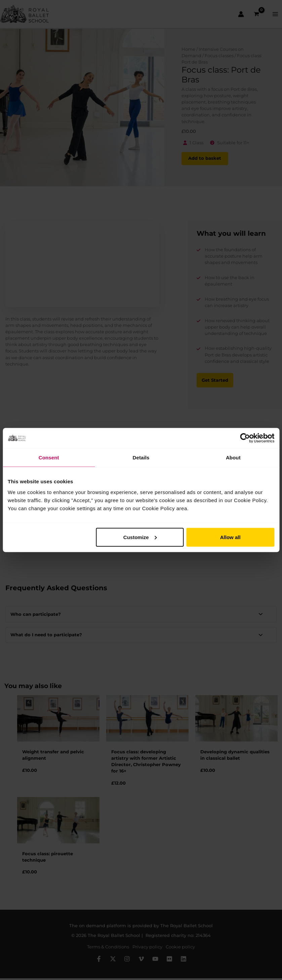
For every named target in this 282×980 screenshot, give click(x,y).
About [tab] (233, 458)
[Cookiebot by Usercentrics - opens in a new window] (245, 438)
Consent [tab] (49, 458)
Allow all (230, 537)
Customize (140, 537)
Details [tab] (141, 458)
